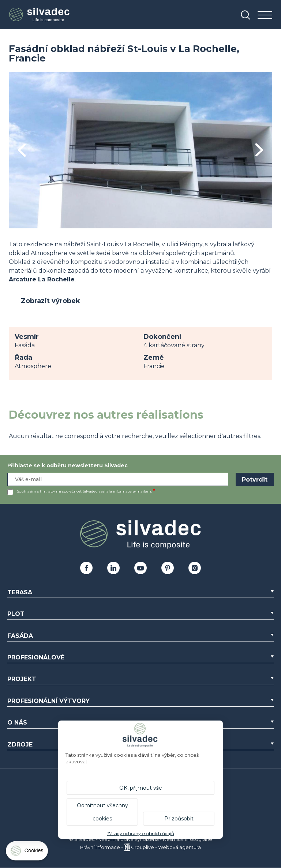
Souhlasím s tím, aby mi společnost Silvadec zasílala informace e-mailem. (84, 491)
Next (259, 150)
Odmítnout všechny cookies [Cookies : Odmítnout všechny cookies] (102, 812)
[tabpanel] (140, 150)
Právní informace (100, 847)
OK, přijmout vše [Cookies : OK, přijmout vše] (141, 788)
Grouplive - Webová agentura (166, 847)
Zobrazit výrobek (50, 301)
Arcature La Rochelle (42, 279)
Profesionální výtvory (48, 701)
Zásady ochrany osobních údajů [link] (141, 833)
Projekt (22, 679)
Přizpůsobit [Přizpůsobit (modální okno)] (179, 819)
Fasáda (20, 636)
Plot (16, 614)
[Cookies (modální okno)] (27, 852)
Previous (22, 150)
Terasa (20, 592)
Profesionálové (36, 657)
